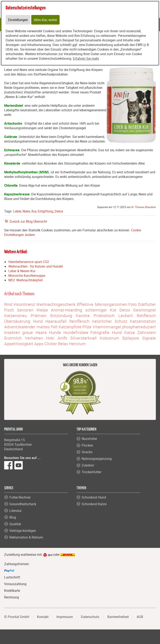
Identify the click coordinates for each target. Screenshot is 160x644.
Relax (63, 344)
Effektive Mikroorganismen (102, 304)
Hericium (77, 344)
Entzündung (61, 316)
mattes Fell (47, 327)
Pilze (87, 327)
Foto (132, 304)
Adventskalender (20, 327)
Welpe (42, 310)
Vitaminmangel (107, 327)
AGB (140, 617)
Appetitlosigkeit (19, 344)
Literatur (16, 511)
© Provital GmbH (17, 617)
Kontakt (43, 617)
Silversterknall (83, 338)
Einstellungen (18, 20)
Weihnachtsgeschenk (56, 304)
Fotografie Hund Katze (113, 332)
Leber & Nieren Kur (22, 271)
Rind (8, 304)
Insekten (12, 332)
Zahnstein (147, 332)
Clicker (51, 344)
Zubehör (88, 465)
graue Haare (34, 332)
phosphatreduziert (139, 327)
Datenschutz (90, 617)
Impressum (65, 617)
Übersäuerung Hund (23, 321)
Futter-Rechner (20, 497)
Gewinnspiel (144, 310)
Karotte (83, 316)
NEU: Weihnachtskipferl (26, 280)
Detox (59, 211)
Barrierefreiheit (118, 617)
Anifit (62, 338)
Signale (149, 338)
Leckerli (126, 316)
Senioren (25, 310)
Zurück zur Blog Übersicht (28, 221)
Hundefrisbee (76, 332)
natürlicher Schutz (110, 321)
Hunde (55, 332)
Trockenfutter (91, 472)
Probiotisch (104, 316)
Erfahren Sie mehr (86, 58)
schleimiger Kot (101, 310)
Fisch (9, 310)
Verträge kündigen (23, 531)
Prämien (39, 316)
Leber (17, 211)
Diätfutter (147, 304)
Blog (13, 517)
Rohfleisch (146, 316)
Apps (39, 344)
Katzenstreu (16, 316)
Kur (34, 211)
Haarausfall (56, 321)
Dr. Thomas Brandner (144, 207)
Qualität (15, 524)
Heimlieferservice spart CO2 (29, 262)
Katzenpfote (70, 327)
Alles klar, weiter (45, 20)
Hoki (50, 338)
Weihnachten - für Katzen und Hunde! (36, 266)
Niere (26, 211)
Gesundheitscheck (23, 504)
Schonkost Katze (94, 504)
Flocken (87, 445)
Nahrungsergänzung (97, 459)
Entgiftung (45, 211)
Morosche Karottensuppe (27, 275)
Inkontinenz (24, 304)
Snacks (87, 452)
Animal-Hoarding (66, 310)
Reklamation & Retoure (26, 537)
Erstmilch (13, 338)
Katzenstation (143, 321)
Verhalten (34, 338)
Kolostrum (109, 338)
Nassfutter (89, 439)
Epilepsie (131, 338)
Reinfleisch (79, 321)
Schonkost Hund (94, 497)
